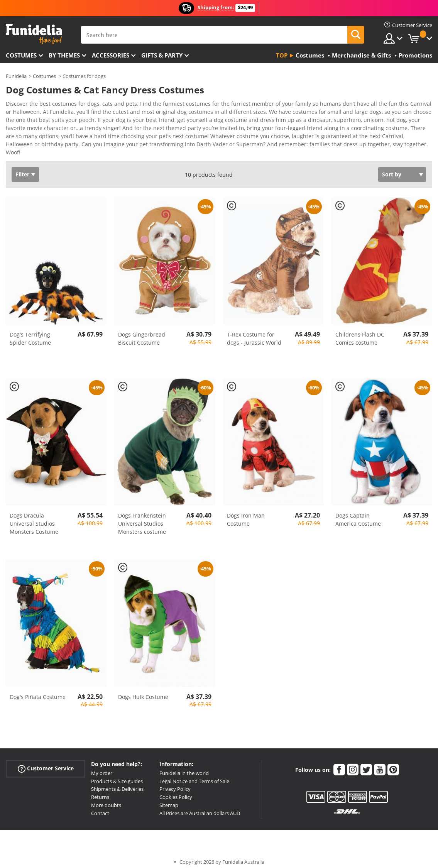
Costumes (21, 55)
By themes (64, 55)
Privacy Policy (175, 783)
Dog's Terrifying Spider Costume (30, 333)
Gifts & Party (162, 55)
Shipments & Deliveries (117, 783)
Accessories (111, 55)
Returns (100, 792)
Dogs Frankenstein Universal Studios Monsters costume (142, 518)
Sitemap (169, 800)
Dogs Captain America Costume (358, 514)
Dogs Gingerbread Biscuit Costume (142, 333)
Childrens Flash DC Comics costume (360, 333)
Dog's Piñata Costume (38, 691)
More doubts (106, 800)
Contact (100, 808)
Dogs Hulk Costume (143, 691)
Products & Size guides (117, 776)
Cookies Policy (176, 792)
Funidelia (16, 76)
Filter (22, 169)
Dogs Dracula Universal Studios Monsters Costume (34, 518)
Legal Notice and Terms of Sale (194, 776)
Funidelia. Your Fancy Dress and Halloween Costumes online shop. (34, 34)
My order (102, 768)
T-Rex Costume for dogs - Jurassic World (254, 333)
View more (27, 146)
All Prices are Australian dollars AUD (200, 808)
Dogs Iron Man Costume (246, 514)
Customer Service (46, 763)
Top (282, 55)
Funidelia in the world (184, 768)
